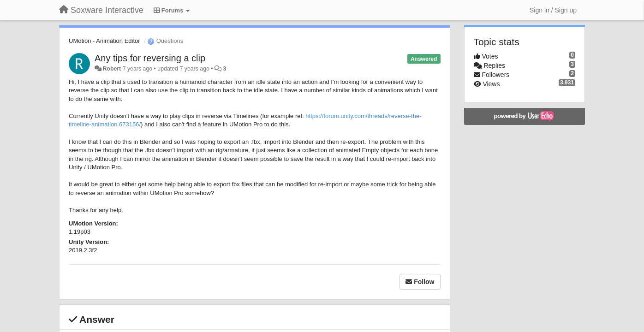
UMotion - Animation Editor (104, 41)
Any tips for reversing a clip (150, 58)
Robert (112, 69)
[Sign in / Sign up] (553, 10)
